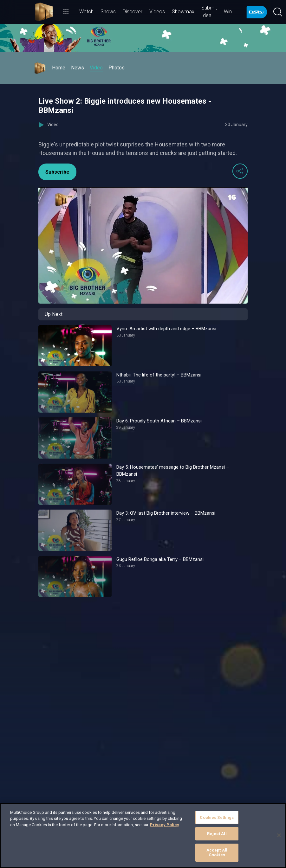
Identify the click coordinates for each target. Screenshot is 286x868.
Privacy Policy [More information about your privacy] (165, 825)
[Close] (279, 835)
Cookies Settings (217, 817)
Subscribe (57, 172)
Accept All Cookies (217, 853)
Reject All (217, 834)
